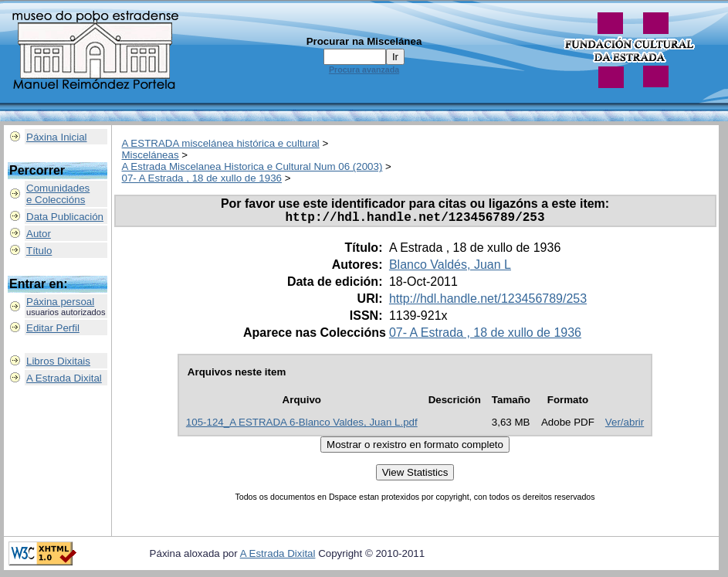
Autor (39, 234)
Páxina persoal (60, 302)
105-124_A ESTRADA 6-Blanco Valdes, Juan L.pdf (302, 425)
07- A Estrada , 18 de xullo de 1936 (202, 178)
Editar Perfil (53, 328)
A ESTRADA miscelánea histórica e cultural (221, 143)
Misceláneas (151, 155)
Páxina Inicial (57, 137)
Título (39, 251)
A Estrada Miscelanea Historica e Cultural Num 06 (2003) (252, 166)
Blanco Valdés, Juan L (450, 268)
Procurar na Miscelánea (364, 41)
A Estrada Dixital (64, 378)
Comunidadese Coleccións (58, 194)
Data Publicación (65, 217)
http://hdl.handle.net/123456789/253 (488, 302)
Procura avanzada (364, 70)
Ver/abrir (625, 425)
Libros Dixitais (58, 361)
